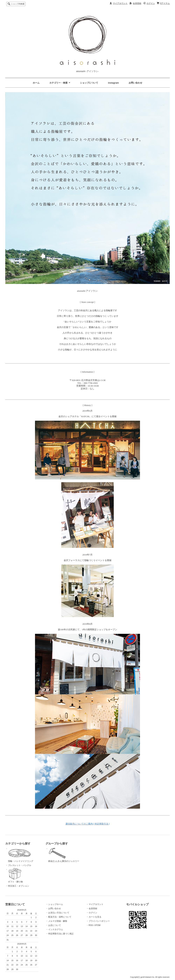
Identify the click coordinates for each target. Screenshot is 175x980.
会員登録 (137, 3)
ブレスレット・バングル (20, 865)
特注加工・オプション (19, 886)
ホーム (36, 83)
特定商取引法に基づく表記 (61, 934)
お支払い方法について (59, 913)
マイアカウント (120, 3)
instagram (113, 83)
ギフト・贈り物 (26, 875)
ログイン (151, 3)
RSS (91, 925)
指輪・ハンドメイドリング (26, 855)
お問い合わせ (135, 83)
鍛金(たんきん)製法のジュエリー (66, 855)
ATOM (98, 925)
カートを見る (95, 917)
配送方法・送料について (60, 917)
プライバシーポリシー (99, 921)
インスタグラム (56, 929)
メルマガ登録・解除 (58, 921)
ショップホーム (56, 904)
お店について (55, 925)
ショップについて (89, 83)
